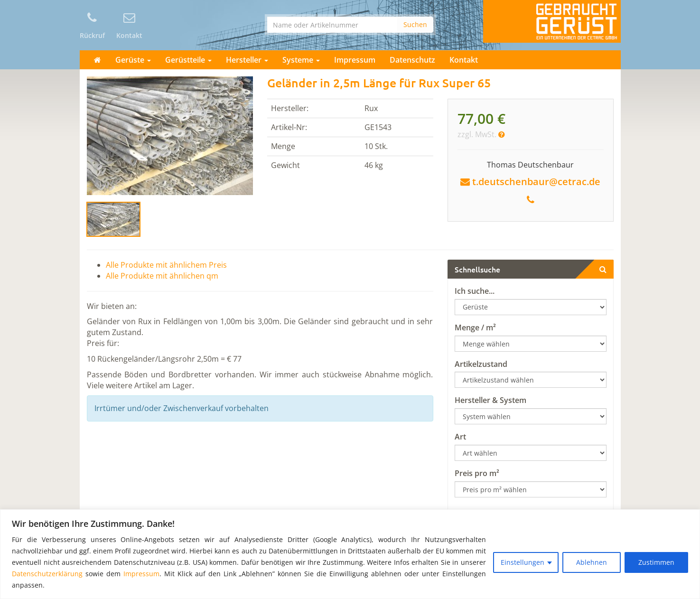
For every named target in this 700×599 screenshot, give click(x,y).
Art (460, 437)
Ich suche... (475, 291)
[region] (350, 554)
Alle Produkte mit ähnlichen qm (162, 276)
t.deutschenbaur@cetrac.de (536, 182)
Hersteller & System (490, 400)
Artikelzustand (481, 364)
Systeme (301, 60)
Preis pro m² (477, 473)
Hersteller (247, 60)
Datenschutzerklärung (47, 574)
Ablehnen (592, 562)
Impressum (141, 574)
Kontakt (464, 60)
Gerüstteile (188, 60)
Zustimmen (656, 562)
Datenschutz (412, 60)
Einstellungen (523, 562)
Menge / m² (475, 328)
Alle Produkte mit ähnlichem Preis (166, 265)
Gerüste (133, 60)
